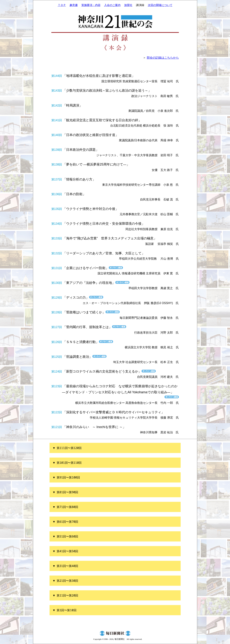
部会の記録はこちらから (163, 58)
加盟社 (128, 5)
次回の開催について (160, 5)
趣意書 (74, 5)
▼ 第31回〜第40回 (66, 566)
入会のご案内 (112, 5)
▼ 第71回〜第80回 (66, 507)
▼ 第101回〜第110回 (67, 463)
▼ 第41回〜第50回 (66, 551)
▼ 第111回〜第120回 (67, 448)
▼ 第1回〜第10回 (65, 610)
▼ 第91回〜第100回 (67, 477)
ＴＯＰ (62, 5)
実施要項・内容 (91, 5)
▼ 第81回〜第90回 (66, 492)
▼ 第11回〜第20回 (66, 595)
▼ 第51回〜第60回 (66, 536)
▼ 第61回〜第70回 (66, 522)
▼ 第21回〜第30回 (66, 581)
